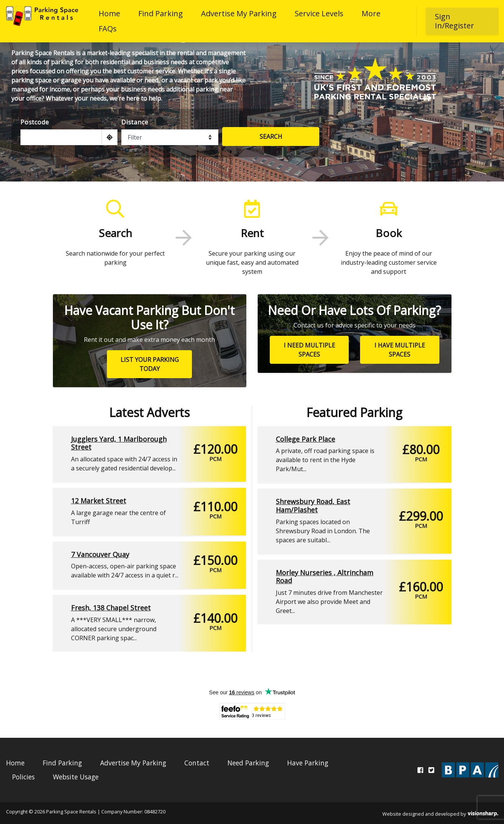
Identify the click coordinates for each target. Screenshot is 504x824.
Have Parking (308, 763)
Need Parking (248, 763)
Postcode (35, 122)
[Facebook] (420, 770)
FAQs (108, 29)
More (371, 13)
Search (271, 137)
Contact (197, 763)
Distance (135, 122)
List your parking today (150, 364)
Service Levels (319, 13)
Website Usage (76, 777)
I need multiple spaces (309, 350)
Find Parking (161, 13)
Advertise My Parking (239, 13)
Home (109, 13)
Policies (23, 777)
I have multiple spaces (400, 350)
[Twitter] (431, 770)
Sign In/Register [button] (455, 21)
